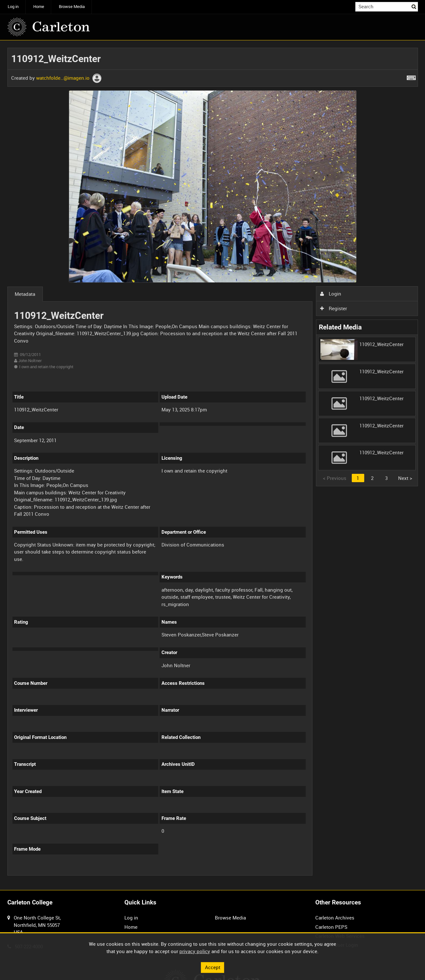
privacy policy (195, 951)
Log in (13, 7)
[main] (213, 465)
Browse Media (72, 7)
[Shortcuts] (411, 77)
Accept (213, 967)
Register (334, 308)
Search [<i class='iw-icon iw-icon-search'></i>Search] (414, 6)
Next (405, 478)
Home (39, 7)
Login (331, 294)
